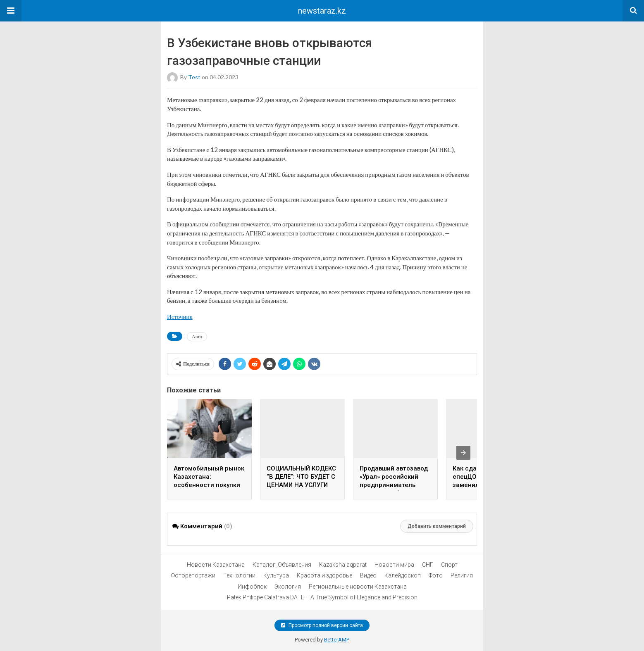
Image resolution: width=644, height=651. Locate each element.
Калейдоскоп (403, 575)
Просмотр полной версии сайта (322, 625)
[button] (11, 11)
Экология (288, 587)
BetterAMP (337, 640)
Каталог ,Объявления (282, 565)
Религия (462, 575)
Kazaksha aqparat (343, 565)
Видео (368, 575)
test (194, 77)
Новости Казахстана (216, 565)
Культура (276, 575)
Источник (180, 316)
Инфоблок (252, 587)
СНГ (428, 565)
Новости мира (394, 565)
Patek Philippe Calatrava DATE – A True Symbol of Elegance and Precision (322, 597)
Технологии (239, 575)
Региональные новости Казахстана (358, 587)
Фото (436, 575)
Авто (197, 336)
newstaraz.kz (322, 11)
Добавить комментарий (437, 526)
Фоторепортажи (193, 575)
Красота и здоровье (324, 575)
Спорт (449, 565)
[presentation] (463, 453)
